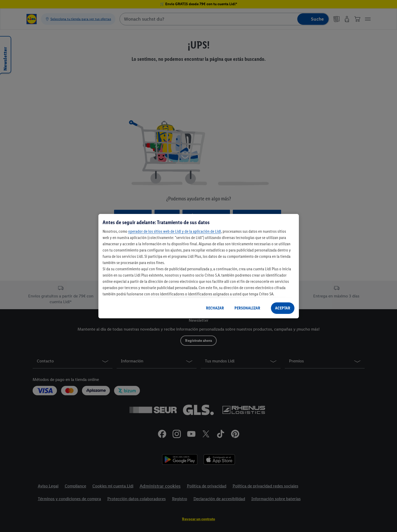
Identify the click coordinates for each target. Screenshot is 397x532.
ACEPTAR (283, 308)
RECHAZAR (215, 308)
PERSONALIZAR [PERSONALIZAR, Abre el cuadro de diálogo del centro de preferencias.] (247, 308)
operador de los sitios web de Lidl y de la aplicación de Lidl (175, 231)
